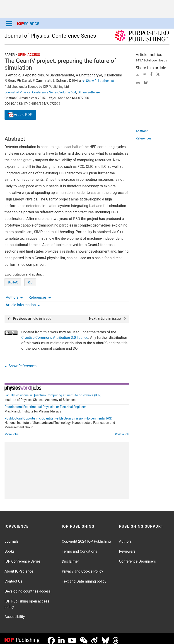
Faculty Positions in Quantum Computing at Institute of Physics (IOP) (53, 392)
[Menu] (9, 23)
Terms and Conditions (80, 548)
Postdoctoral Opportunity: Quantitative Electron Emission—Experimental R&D (58, 415)
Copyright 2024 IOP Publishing (86, 538)
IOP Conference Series (23, 558)
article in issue (30, 315)
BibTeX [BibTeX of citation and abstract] (13, 299)
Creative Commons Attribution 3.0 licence (55, 334)
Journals (12, 538)
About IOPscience (19, 568)
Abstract (142, 141)
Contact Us (13, 578)
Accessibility (15, 613)
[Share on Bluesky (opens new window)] (146, 82)
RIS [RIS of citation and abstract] (30, 299)
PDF (20, 115)
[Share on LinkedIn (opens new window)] (145, 74)
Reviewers (127, 548)
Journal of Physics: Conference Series (50, 36)
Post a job (122, 431)
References (40, 132)
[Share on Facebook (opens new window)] (151, 74)
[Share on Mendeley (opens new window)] (138, 82)
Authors (14, 132)
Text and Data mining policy (84, 578)
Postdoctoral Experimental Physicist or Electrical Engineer (45, 403)
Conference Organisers (137, 558)
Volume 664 (68, 92)
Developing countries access (28, 588)
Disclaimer (70, 558)
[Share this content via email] (138, 74)
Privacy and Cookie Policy (82, 568)
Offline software (89, 92)
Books (10, 548)
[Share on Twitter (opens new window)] (158, 74)
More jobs (12, 431)
